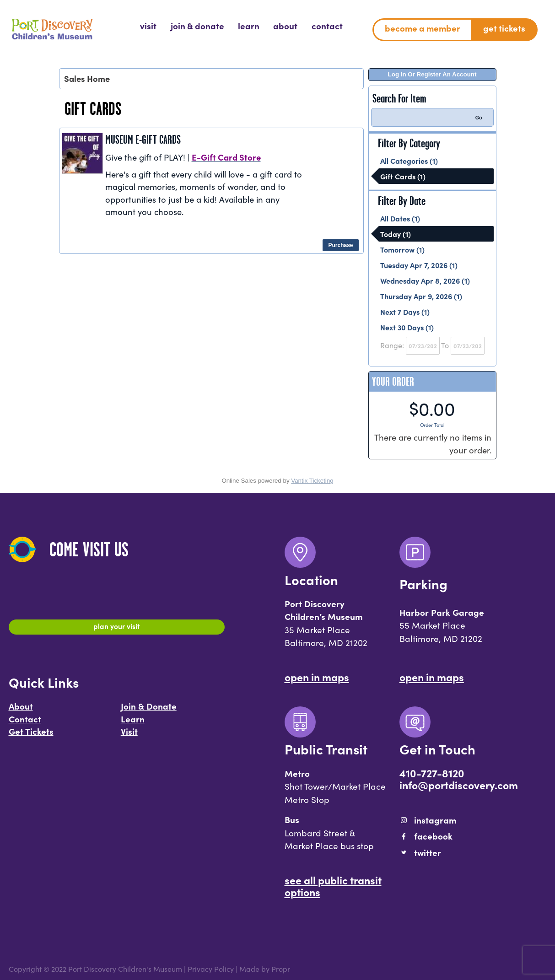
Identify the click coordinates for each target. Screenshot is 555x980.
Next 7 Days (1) (405, 312)
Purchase (340, 245)
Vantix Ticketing (312, 481)
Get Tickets (31, 735)
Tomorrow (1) (402, 249)
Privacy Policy (211, 969)
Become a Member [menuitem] (423, 28)
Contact (25, 723)
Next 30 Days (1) (407, 327)
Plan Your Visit (116, 628)
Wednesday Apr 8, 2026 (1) (425, 280)
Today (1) (396, 234)
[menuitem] (148, 26)
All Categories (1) (409, 161)
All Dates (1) (400, 218)
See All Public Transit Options (333, 886)
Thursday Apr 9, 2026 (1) (421, 296)
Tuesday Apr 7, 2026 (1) (419, 265)
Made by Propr (265, 969)
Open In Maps (317, 677)
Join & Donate (149, 710)
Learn (133, 723)
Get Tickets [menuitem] (504, 28)
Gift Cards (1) (403, 176)
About (21, 710)
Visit (129, 735)
